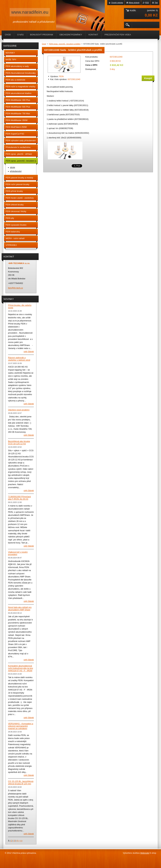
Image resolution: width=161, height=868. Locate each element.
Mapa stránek (134, 3)
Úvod (44, 44)
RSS (147, 3)
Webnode (145, 853)
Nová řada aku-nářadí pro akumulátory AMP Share (20, 608)
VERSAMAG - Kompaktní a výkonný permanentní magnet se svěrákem (21, 726)
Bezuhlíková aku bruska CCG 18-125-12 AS (19, 443)
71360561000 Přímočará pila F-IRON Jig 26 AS (19, 498)
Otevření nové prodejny (19, 410)
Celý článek (29, 351)
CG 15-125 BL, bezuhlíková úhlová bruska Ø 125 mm (21, 783)
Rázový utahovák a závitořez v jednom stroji (19, 359)
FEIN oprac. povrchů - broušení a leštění (65, 44)
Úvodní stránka (117, 3)
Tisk (156, 3)
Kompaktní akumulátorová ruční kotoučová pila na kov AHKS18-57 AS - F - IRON (21, 668)
